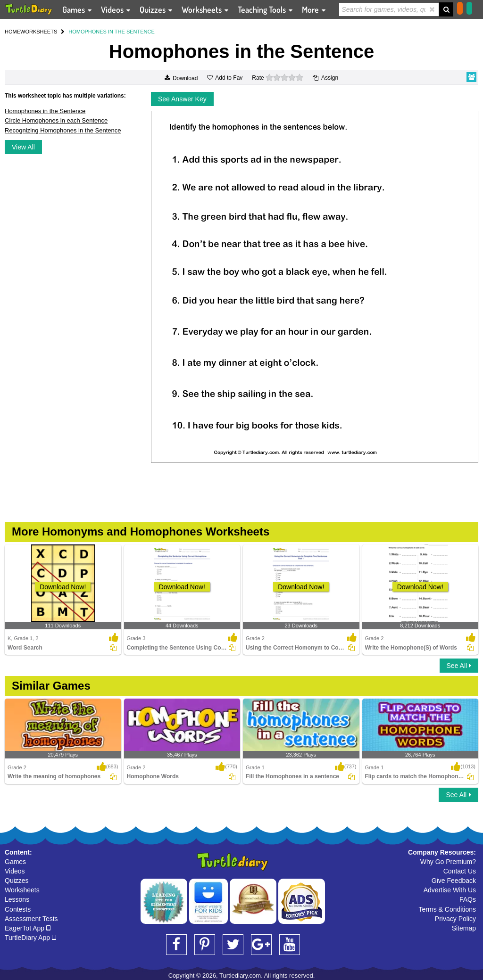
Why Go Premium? (448, 862)
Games (15, 862)
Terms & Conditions (447, 909)
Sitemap (464, 928)
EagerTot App (28, 928)
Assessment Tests (31, 919)
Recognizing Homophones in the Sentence (63, 130)
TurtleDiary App (30, 938)
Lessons (17, 899)
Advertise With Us (450, 890)
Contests (18, 909)
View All (23, 147)
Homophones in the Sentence (45, 111)
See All (459, 666)
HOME (12, 32)
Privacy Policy (455, 919)
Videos (15, 871)
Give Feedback (454, 881)
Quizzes (17, 881)
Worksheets (22, 890)
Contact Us (460, 871)
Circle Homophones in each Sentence (56, 120)
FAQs (468, 899)
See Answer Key (182, 99)
